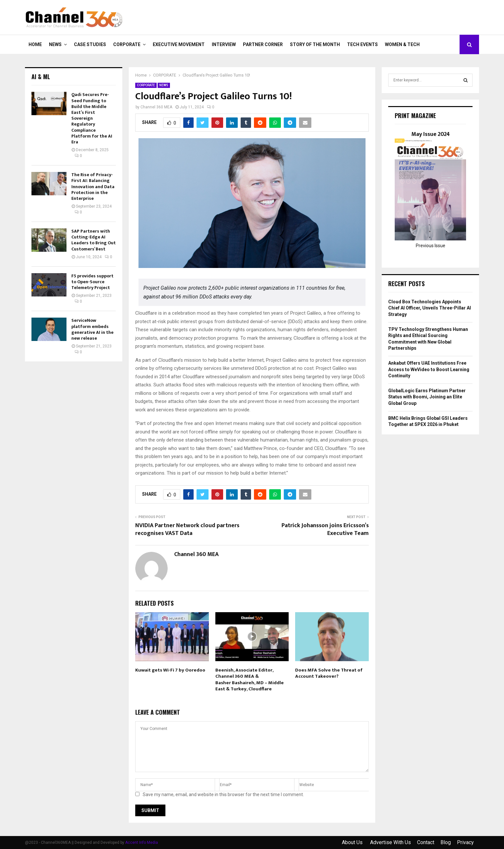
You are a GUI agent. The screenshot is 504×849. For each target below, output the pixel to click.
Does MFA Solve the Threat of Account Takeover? (329, 673)
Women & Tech (402, 44)
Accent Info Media (142, 843)
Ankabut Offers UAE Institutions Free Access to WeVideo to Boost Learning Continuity (429, 369)
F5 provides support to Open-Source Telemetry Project (92, 282)
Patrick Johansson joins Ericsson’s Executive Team (325, 529)
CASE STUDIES (90, 44)
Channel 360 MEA (156, 107)
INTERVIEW (224, 44)
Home (35, 44)
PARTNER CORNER (263, 44)
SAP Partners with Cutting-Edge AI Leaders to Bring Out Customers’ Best (94, 240)
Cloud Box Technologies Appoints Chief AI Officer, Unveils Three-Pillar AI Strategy (430, 308)
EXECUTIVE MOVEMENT (179, 44)
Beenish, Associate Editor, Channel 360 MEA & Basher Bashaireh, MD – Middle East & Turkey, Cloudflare (250, 680)
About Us (353, 842)
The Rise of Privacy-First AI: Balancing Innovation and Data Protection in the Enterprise (93, 187)
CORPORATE (127, 44)
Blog (446, 842)
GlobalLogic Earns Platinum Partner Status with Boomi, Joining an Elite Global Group (427, 397)
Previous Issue (431, 246)
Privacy (465, 842)
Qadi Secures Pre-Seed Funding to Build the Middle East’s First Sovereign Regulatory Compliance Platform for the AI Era (92, 118)
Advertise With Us (390, 842)
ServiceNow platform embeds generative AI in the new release (92, 329)
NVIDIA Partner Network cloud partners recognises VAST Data (187, 529)
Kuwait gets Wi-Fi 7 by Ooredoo (170, 670)
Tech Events (362, 44)
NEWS (55, 44)
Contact (426, 842)
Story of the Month (315, 44)
